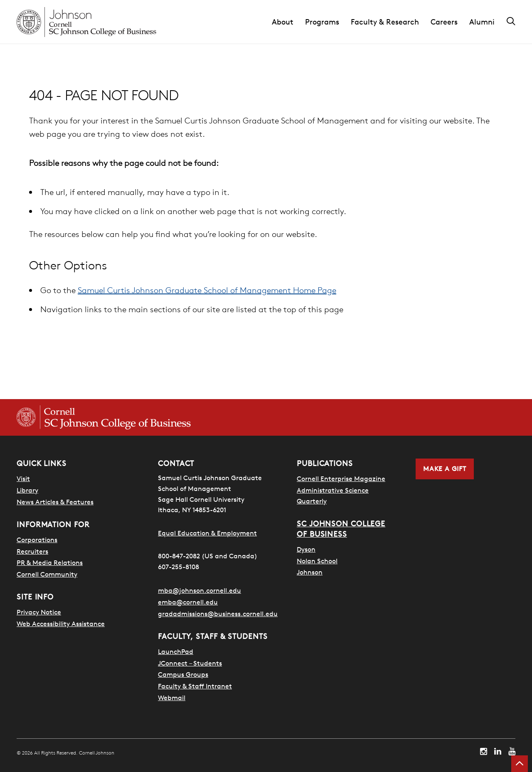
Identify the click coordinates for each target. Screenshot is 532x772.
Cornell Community (47, 574)
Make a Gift (445, 469)
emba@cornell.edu (188, 602)
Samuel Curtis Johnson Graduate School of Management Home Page (207, 290)
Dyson (306, 549)
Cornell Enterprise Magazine (341, 478)
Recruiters (32, 551)
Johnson (310, 572)
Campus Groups (183, 674)
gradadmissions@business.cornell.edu (218, 614)
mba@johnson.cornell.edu (199, 590)
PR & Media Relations (50, 562)
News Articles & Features (55, 502)
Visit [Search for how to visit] (23, 478)
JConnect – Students (190, 663)
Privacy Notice (39, 612)
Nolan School (317, 560)
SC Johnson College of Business (341, 529)
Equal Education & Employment (207, 533)
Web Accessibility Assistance (61, 624)
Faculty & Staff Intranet (195, 686)
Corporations (37, 540)
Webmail (172, 698)
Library (27, 490)
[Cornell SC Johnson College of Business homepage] (104, 417)
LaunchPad (176, 651)
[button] (288, 22)
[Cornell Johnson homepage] (86, 22)
